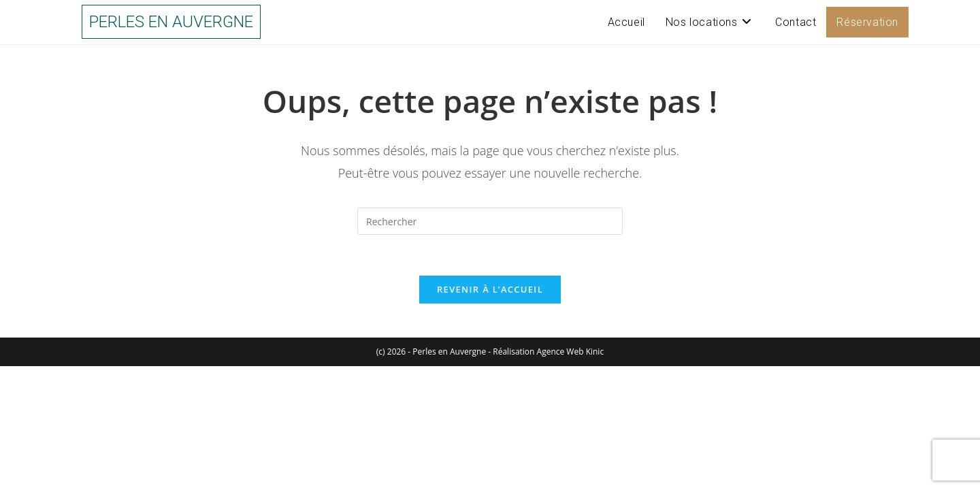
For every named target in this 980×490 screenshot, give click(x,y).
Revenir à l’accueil (490, 289)
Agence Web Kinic (571, 352)
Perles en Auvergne (171, 22)
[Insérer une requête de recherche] (490, 221)
